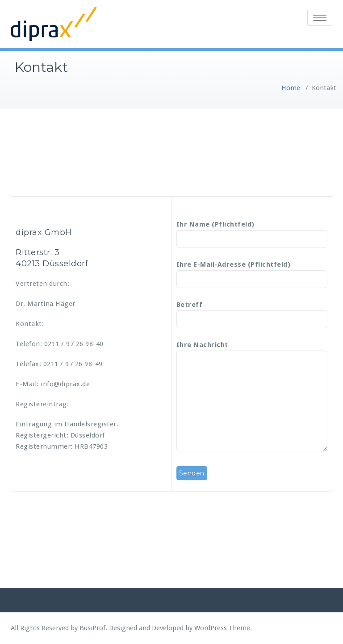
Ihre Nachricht (252, 397)
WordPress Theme (222, 628)
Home (291, 88)
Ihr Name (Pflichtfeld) (252, 232)
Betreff (252, 312)
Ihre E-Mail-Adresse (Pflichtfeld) (252, 272)
